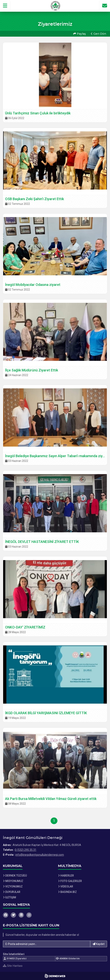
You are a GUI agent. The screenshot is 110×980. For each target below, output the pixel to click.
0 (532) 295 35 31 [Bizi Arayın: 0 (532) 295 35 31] (26, 850)
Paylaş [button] (80, 34)
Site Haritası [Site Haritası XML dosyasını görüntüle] (13, 966)
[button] (5, 6)
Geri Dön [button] (98, 34)
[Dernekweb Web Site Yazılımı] (55, 976)
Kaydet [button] (99, 944)
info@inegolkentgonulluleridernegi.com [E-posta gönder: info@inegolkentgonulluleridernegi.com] (40, 855)
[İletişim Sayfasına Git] (105, 6)
